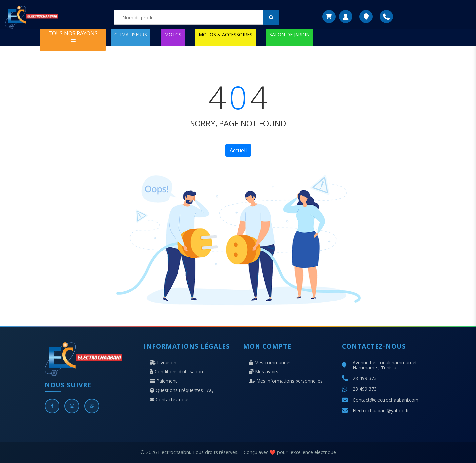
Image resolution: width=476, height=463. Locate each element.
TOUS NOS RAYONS (73, 37)
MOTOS (173, 35)
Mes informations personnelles (286, 381)
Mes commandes (270, 363)
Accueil (238, 150)
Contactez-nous (170, 400)
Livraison (163, 363)
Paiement (163, 381)
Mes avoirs (264, 372)
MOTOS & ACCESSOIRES (225, 35)
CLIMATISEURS (131, 35)
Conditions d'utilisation (176, 372)
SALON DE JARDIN (290, 35)
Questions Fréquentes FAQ (182, 390)
